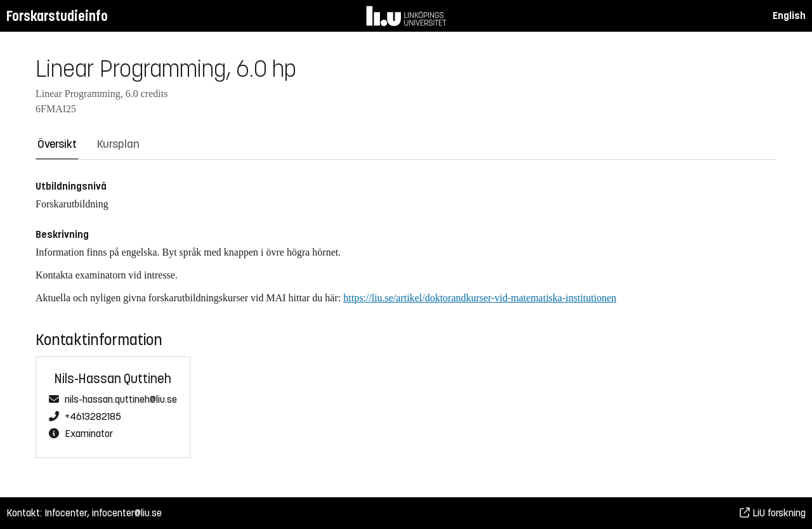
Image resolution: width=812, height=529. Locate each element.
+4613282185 (93, 417)
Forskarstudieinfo (57, 16)
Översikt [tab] (57, 144)
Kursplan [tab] (118, 144)
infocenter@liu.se (127, 513)
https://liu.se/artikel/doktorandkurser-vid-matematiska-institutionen (480, 298)
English (789, 16)
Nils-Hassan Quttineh (113, 379)
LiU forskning (773, 513)
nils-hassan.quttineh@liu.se (121, 400)
